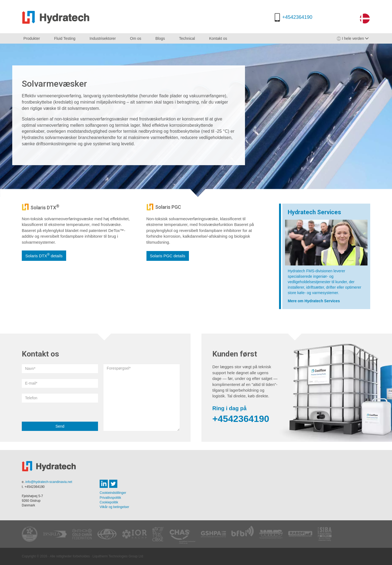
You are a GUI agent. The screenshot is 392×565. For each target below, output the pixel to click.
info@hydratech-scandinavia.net (49, 482)
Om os (136, 38)
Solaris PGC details (168, 256)
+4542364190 (297, 17)
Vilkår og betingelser (114, 507)
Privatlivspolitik (110, 498)
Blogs (160, 38)
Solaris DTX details (44, 255)
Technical (187, 38)
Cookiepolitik (109, 502)
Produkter (32, 38)
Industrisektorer (103, 38)
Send (60, 426)
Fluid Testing (65, 38)
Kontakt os (218, 38)
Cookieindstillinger (113, 493)
